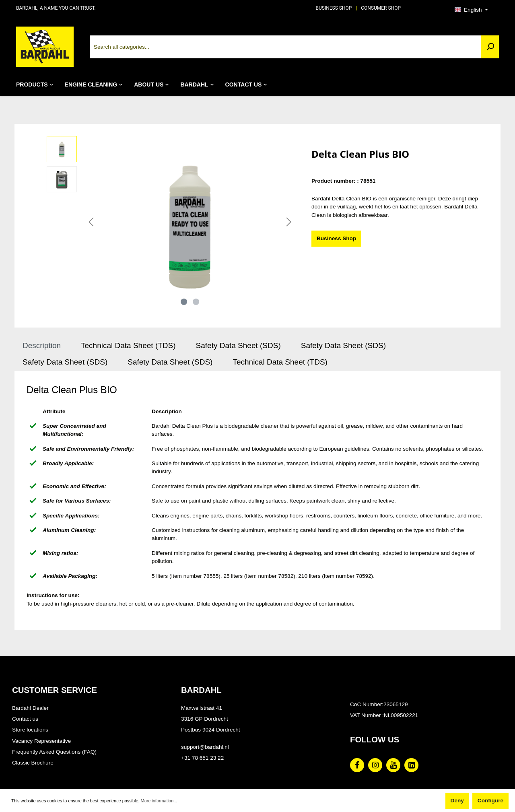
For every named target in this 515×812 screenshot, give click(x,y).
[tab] (42, 346)
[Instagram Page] (375, 765)
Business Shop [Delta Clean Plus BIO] (336, 238)
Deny (457, 801)
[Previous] (91, 222)
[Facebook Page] (357, 765)
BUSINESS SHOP (334, 8)
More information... (159, 801)
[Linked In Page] (411, 765)
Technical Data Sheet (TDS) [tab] (128, 345)
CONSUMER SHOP (381, 8)
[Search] (490, 47)
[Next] (289, 222)
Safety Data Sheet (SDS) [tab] (238, 345)
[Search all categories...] (286, 47)
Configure (490, 801)
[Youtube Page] (393, 765)
